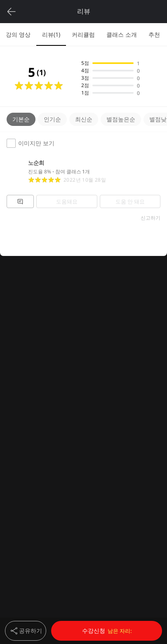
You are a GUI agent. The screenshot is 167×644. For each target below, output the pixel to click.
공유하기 (26, 631)
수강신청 (107, 631)
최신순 (84, 119)
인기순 (52, 119)
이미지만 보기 (31, 143)
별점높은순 (121, 119)
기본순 (21, 119)
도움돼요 (67, 201)
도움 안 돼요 (130, 201)
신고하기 (151, 218)
